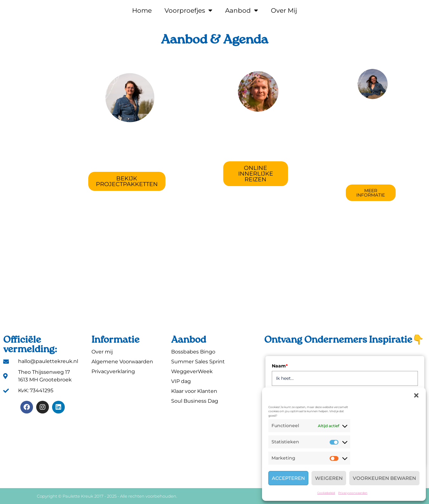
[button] (416, 395)
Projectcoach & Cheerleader (127, 143)
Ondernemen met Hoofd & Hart (256, 135)
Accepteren (288, 478)
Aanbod (242, 10)
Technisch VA (371, 115)
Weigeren (329, 478)
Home (142, 10)
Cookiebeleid (326, 493)
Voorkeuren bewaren (384, 478)
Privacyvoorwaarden (353, 493)
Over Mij (284, 10)
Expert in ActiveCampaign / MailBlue (371, 133)
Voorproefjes (188, 10)
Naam (280, 366)
